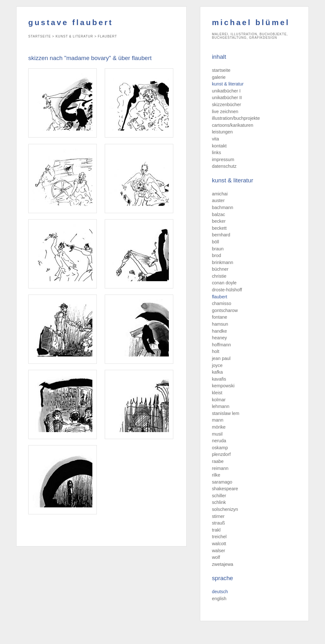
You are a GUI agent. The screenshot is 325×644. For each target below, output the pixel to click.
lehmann (221, 406)
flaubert (220, 297)
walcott (219, 544)
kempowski (223, 386)
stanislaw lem (226, 413)
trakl (216, 530)
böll (216, 242)
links (217, 153)
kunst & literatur (228, 84)
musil (217, 434)
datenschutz (224, 166)
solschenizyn (225, 509)
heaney (219, 338)
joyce (217, 365)
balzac (219, 214)
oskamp (220, 448)
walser (219, 551)
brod (217, 255)
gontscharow (225, 310)
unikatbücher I (226, 91)
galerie (219, 77)
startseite (221, 70)
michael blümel (251, 22)
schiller (219, 496)
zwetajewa (223, 564)
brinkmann (223, 262)
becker (219, 221)
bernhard (221, 235)
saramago (222, 482)
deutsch (220, 592)
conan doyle (224, 283)
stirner (218, 516)
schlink (219, 502)
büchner (220, 269)
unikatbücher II (227, 98)
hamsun (220, 324)
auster (218, 200)
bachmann (223, 207)
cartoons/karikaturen (233, 125)
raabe (218, 461)
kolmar (219, 400)
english (219, 599)
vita (216, 139)
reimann (220, 468)
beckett (219, 228)
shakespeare (225, 489)
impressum (223, 159)
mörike (219, 427)
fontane (220, 317)
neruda (219, 441)
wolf (216, 557)
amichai (220, 194)
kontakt (219, 146)
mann (218, 420)
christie (219, 276)
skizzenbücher (227, 105)
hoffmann (222, 345)
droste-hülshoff (227, 290)
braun (218, 249)
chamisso (222, 303)
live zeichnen (225, 112)
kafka (217, 372)
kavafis (219, 379)
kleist (217, 393)
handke (219, 331)
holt (216, 351)
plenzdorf (221, 454)
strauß (219, 523)
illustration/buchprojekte (236, 118)
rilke (216, 475)
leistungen (222, 132)
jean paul (221, 358)
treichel (219, 537)
